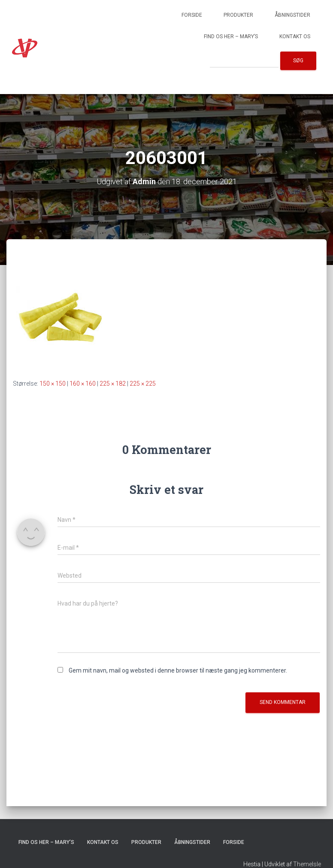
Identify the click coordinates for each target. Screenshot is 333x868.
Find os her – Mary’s (231, 37)
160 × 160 (83, 384)
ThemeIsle (307, 864)
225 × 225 (143, 384)
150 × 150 (53, 384)
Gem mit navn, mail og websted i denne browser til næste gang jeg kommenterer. (178, 670)
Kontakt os (295, 37)
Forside (192, 15)
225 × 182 (113, 384)
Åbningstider (292, 15)
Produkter (238, 15)
